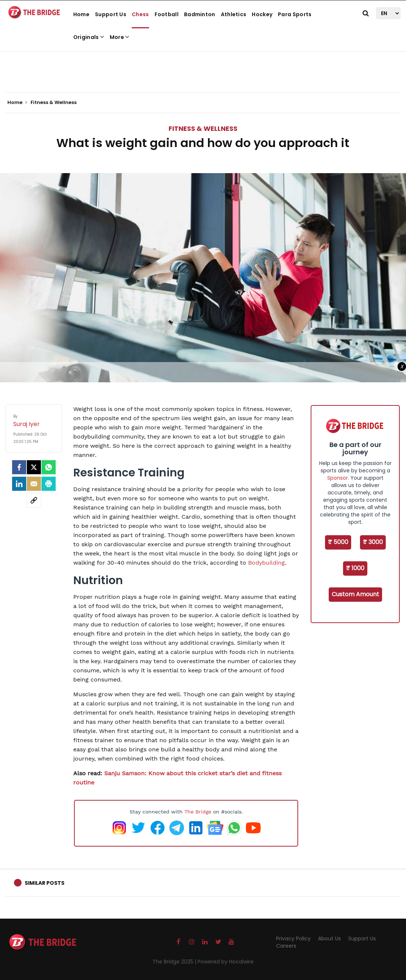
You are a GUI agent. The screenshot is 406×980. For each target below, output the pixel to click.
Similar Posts (45, 883)
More (120, 37)
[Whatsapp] (49, 467)
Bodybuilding (266, 563)
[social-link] (34, 500)
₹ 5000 (338, 542)
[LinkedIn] (19, 484)
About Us (329, 938)
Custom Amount (355, 594)
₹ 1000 (355, 568)
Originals (89, 37)
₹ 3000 (373, 542)
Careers (286, 946)
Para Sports (295, 14)
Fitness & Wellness (203, 128)
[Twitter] (34, 467)
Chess (140, 14)
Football (167, 14)
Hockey (262, 14)
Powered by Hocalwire (226, 962)
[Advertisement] (203, 70)
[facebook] (19, 467)
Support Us (111, 14)
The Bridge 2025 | (175, 962)
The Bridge (198, 812)
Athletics (234, 14)
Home (81, 14)
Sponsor (338, 478)
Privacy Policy (293, 938)
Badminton (200, 14)
